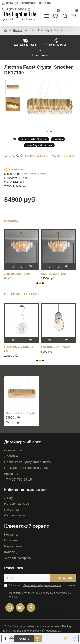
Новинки (12, 221)
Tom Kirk (58, 139)
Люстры (18, 30)
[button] (71, 106)
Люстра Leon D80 (17, 274)
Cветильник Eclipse (56, 347)
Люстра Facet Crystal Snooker (22, 413)
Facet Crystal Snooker (34, 139)
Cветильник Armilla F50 (19, 349)
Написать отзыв (63, 156)
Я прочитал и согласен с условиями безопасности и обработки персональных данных (40, 591)
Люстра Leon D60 (54, 274)
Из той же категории (22, 294)
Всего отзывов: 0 (37, 156)
